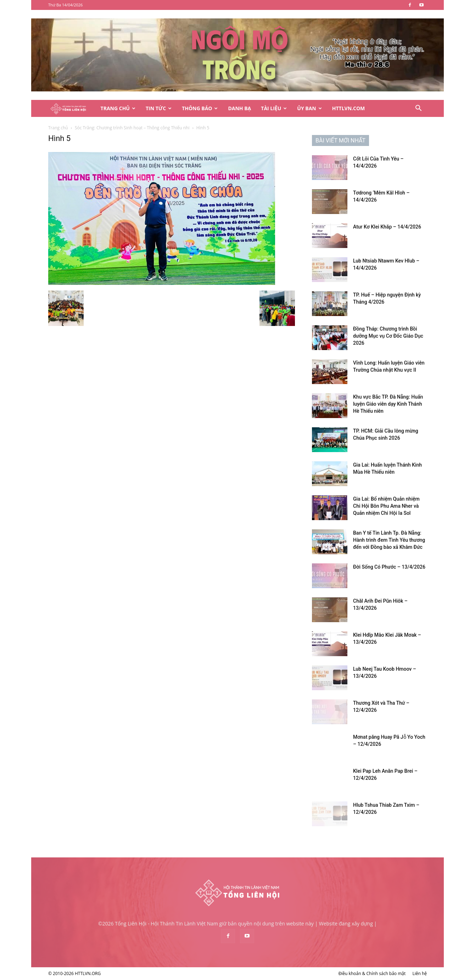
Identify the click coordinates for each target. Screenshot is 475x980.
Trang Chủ (118, 108)
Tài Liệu (274, 108)
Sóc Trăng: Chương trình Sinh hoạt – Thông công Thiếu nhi (132, 128)
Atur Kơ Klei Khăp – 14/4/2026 (387, 227)
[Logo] (72, 109)
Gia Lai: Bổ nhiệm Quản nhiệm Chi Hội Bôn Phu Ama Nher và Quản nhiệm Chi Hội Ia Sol (386, 506)
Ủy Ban (309, 108)
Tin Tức (159, 108)
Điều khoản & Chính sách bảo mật (372, 973)
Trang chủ (58, 128)
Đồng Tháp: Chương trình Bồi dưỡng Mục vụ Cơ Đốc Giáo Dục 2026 (388, 336)
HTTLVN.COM (349, 108)
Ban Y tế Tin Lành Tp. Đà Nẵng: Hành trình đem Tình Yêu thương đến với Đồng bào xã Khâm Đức (389, 540)
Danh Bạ (239, 108)
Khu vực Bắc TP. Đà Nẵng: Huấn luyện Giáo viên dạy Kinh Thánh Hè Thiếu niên (388, 404)
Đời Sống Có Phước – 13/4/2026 (389, 567)
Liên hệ (420, 973)
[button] (418, 109)
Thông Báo (200, 108)
